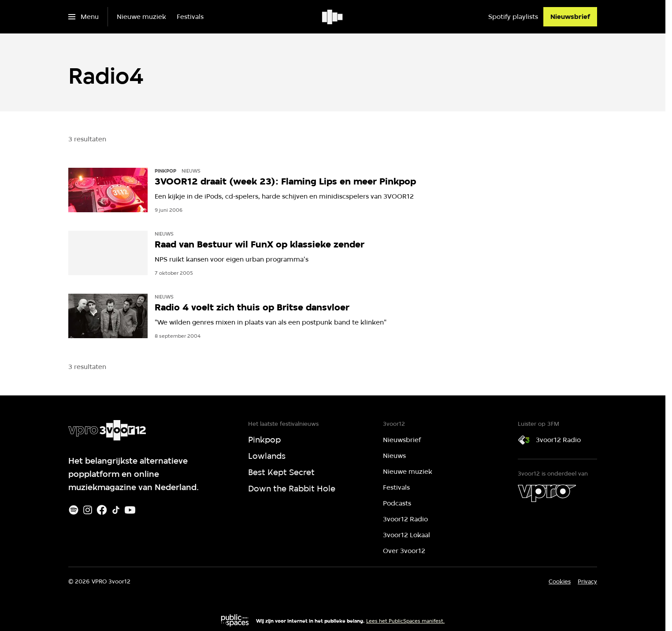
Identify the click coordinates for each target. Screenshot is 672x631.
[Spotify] (74, 510)
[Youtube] (130, 510)
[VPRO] (547, 493)
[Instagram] (88, 510)
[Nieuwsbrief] (570, 17)
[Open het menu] (84, 17)
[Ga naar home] (333, 17)
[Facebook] (102, 510)
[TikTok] (116, 510)
